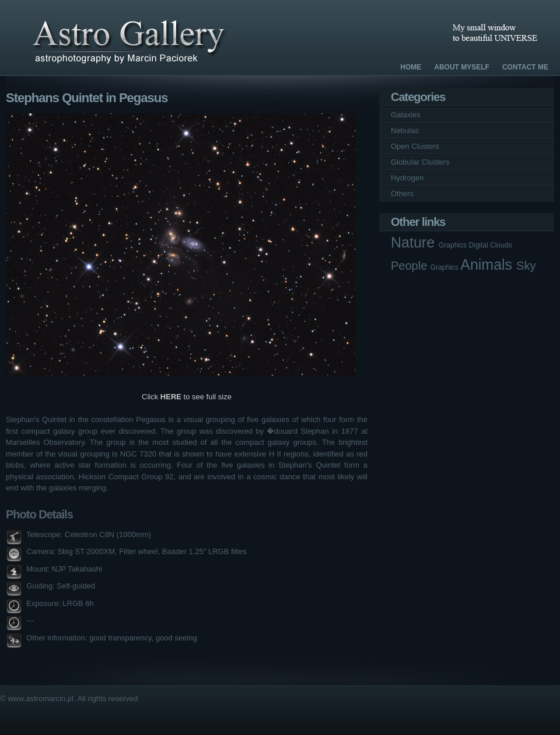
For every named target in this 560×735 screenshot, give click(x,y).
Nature (415, 242)
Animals (488, 264)
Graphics (454, 245)
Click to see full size (187, 397)
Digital (479, 245)
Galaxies (406, 115)
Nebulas (405, 130)
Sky (526, 266)
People (411, 266)
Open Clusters (415, 146)
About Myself (462, 67)
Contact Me (525, 67)
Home (411, 67)
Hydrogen (407, 178)
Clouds (501, 245)
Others (402, 194)
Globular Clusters (420, 162)
